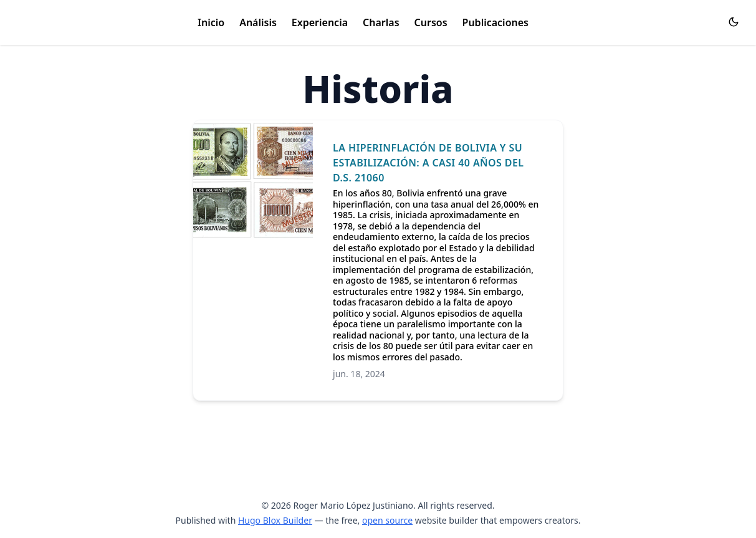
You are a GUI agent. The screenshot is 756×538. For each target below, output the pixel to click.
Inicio (211, 22)
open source (387, 520)
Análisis (258, 22)
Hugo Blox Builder (275, 520)
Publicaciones (495, 22)
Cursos (431, 22)
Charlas (381, 22)
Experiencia (320, 22)
